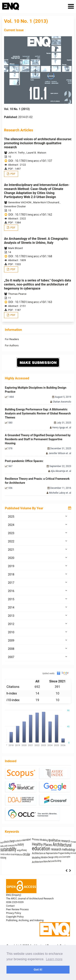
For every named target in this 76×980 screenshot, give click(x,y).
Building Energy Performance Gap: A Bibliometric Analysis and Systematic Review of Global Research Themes (38, 413)
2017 (38, 582)
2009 (38, 640)
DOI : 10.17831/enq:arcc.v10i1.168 (30, 256)
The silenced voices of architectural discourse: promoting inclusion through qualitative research (38, 143)
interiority (10, 855)
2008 (38, 649)
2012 (38, 624)
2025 (38, 516)
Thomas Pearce (17, 294)
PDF (12, 174)
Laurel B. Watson (36, 153)
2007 (38, 657)
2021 (38, 549)
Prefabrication (48, 855)
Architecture (48, 840)
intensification (24, 855)
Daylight (10, 840)
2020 (38, 558)
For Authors (12, 345)
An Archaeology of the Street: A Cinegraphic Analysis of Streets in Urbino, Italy (36, 241)
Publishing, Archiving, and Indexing (25, 920)
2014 (38, 607)
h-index (12, 693)
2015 (38, 599)
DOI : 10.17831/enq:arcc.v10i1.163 (30, 302)
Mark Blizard (15, 248)
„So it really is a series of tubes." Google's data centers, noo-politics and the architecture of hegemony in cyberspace (37, 284)
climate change (27, 840)
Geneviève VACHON (20, 202)
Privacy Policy (14, 913)
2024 (38, 525)
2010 (38, 632)
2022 (38, 541)
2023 (38, 533)
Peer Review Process (17, 909)
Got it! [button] (38, 970)
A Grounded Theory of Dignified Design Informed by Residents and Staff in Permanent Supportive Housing (38, 439)
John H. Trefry (17, 153)
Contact (10, 906)
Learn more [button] (54, 959)
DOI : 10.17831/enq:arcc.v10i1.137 (30, 161)
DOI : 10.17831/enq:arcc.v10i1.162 (30, 215)
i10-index (13, 700)
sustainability (25, 849)
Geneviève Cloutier (15, 206)
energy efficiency (54, 850)
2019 (38, 566)
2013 (38, 616)
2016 (38, 591)
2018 (38, 574)
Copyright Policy (15, 917)
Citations (13, 687)
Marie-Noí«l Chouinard (46, 202)
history (52, 844)
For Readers (12, 339)
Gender (36, 855)
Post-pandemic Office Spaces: (24, 461)
